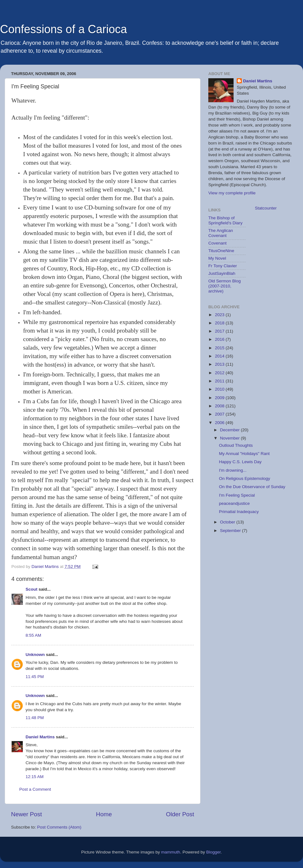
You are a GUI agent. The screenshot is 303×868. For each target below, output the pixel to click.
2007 (220, 414)
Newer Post (27, 814)
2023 (220, 315)
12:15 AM (35, 777)
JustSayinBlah (222, 273)
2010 (220, 389)
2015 (220, 348)
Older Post (180, 814)
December (230, 430)
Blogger (213, 852)
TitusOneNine (221, 251)
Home (104, 814)
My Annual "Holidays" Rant (244, 454)
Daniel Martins (40, 737)
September (231, 531)
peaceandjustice (235, 503)
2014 (220, 356)
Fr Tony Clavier (223, 266)
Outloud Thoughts (236, 445)
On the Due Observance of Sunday (252, 487)
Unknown (35, 655)
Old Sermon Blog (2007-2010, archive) (225, 286)
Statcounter (266, 208)
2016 (220, 339)
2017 (220, 331)
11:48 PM (35, 718)
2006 (220, 423)
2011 (220, 381)
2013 (220, 364)
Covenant (217, 243)
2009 (220, 398)
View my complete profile (232, 193)
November (230, 438)
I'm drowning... (233, 470)
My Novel (217, 258)
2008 (220, 406)
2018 (220, 323)
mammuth (171, 852)
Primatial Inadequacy (239, 512)
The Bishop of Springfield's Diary (225, 220)
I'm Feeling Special (237, 495)
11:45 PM (35, 677)
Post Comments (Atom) (59, 827)
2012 (220, 373)
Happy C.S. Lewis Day (240, 462)
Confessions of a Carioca (63, 29)
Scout (32, 589)
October (228, 522)
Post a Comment (35, 789)
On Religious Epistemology (245, 478)
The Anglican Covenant (221, 233)
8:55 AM (33, 635)
